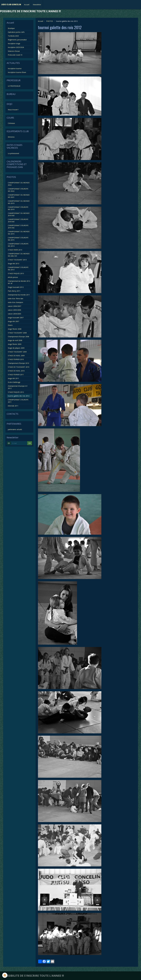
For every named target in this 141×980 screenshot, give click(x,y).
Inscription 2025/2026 (16, 47)
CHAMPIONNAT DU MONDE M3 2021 (19, 196)
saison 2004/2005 (14, 314)
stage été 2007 (13, 321)
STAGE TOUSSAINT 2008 (17, 333)
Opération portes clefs (16, 32)
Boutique (11, 28)
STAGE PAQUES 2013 (16, 273)
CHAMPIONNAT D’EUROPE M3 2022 (18, 190)
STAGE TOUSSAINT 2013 (17, 260)
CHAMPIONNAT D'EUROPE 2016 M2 (18, 227)
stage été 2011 (13, 378)
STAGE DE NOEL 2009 (16, 356)
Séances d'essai (14, 51)
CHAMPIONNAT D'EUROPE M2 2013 (18, 268)
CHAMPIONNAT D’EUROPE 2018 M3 (18, 220)
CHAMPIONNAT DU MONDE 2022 (19, 184)
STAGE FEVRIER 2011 (16, 375)
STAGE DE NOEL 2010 (16, 371)
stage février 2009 (15, 344)
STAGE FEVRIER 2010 (16, 359)
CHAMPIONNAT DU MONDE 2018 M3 (19, 214)
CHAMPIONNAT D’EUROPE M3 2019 (18, 208)
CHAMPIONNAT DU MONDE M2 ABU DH (19, 255)
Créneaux (11, 123)
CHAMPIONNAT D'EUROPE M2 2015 (18, 239)
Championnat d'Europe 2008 (18, 337)
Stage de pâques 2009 (16, 348)
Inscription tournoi (15, 68)
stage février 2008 (15, 329)
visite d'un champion (15, 302)
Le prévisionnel (13, 153)
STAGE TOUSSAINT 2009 (17, 352)
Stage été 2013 (13, 264)
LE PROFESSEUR (14, 86)
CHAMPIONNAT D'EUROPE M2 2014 (18, 245)
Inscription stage (14, 43)
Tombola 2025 (13, 36)
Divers (10, 325)
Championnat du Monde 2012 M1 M (19, 282)
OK (30, 443)
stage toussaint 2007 (16, 318)
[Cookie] (5, 975)
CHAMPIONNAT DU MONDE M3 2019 (19, 202)
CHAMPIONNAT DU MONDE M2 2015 (19, 233)
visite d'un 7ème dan (16, 299)
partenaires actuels (15, 429)
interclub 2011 (13, 406)
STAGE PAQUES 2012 (16, 392)
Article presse (13, 277)
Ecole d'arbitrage (14, 382)
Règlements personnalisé (17, 40)
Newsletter (37, 5)
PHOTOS (50, 21)
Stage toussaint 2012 (16, 287)
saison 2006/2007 (14, 306)
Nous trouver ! (13, 110)
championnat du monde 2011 (19, 295)
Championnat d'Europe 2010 (18, 363)
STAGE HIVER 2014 (15, 250)
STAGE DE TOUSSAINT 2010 (19, 367)
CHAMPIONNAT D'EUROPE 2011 (18, 401)
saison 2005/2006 (14, 310)
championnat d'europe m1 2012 (18, 387)
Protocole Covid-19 (15, 55)
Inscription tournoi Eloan (17, 72)
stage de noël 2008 (15, 340)
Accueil (27, 5)
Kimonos (11, 137)
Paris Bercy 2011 (14, 291)
